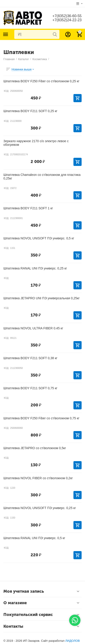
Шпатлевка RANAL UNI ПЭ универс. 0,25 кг (35, 268)
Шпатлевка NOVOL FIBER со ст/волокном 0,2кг (38, 478)
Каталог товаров (6, 34)
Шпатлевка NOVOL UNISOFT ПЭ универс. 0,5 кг (39, 238)
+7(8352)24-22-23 (67, 20)
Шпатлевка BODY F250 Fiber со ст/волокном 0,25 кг (41, 81)
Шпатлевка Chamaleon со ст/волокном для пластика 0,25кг (42, 177)
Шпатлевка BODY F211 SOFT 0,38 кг (30, 358)
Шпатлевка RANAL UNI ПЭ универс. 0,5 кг (34, 538)
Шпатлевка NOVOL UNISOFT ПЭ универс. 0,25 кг (40, 508)
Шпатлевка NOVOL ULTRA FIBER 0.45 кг (33, 328)
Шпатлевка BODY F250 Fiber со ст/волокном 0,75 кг (41, 418)
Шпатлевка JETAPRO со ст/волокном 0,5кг (35, 448)
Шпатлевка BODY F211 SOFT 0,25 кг (30, 111)
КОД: (6, 91)
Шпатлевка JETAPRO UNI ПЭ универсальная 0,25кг (41, 298)
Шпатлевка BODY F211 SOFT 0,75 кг (30, 388)
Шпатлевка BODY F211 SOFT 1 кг (28, 208)
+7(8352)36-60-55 (67, 16)
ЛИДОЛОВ (73, 641)
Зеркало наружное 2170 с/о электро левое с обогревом (36, 143)
